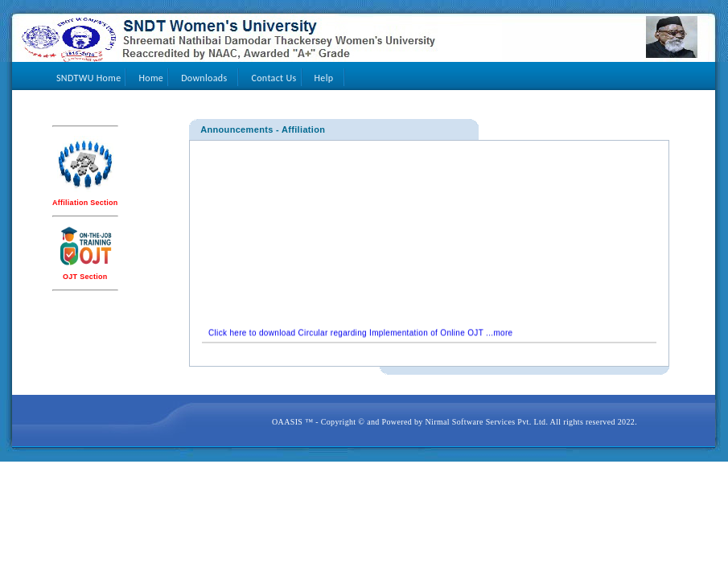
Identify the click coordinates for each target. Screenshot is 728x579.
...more (498, 336)
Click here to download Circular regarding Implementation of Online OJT (346, 336)
